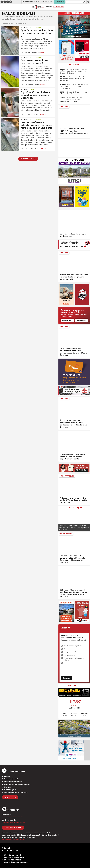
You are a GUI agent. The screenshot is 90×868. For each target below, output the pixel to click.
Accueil (5, 23)
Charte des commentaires (13, 782)
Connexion (81, 320)
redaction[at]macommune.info (13, 817)
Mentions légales (10, 790)
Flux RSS (7, 787)
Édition (49, 7)
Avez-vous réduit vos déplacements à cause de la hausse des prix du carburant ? (74, 639)
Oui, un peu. (68, 649)
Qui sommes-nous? (11, 779)
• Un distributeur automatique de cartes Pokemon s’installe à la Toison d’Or (74, 79)
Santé (39, 28)
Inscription (67, 320)
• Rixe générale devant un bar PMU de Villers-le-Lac (74, 93)
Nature (32, 28)
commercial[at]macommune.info (13, 822)
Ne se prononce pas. (71, 663)
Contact (7, 776)
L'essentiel (74, 65)
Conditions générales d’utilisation (16, 792)
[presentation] (60, 520)
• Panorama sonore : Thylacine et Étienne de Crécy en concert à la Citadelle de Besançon (74, 71)
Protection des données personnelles (17, 784)
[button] (84, 2)
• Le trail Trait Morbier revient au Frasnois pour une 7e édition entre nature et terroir (74, 86)
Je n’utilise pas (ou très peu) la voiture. (74, 659)
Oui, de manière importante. (73, 646)
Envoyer (66, 678)
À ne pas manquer (74, 508)
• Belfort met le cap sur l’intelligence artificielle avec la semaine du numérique (71, 100)
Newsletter (10, 797)
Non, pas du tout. (69, 655)
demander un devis (13, 828)
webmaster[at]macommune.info (13, 839)
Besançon (25, 28)
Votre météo (74, 686)
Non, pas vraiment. (70, 652)
